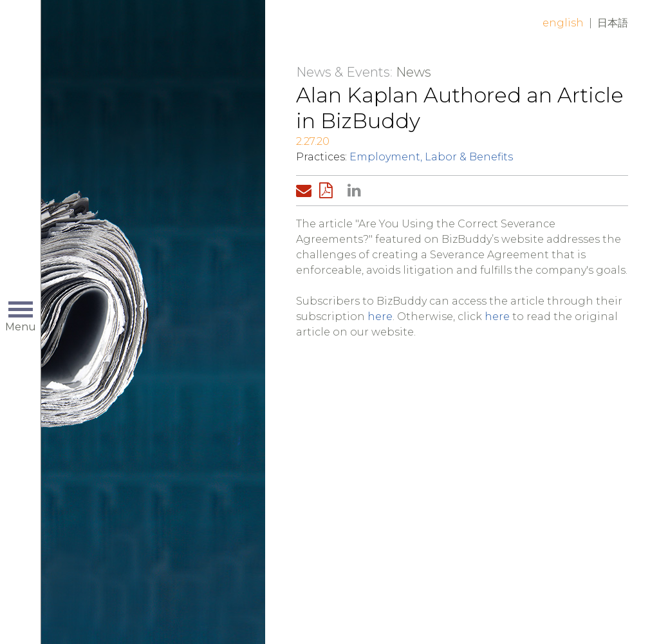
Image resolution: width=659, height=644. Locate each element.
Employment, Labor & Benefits (431, 157)
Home (153, 33)
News (413, 72)
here (380, 317)
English (563, 23)
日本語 (613, 23)
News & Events (343, 72)
